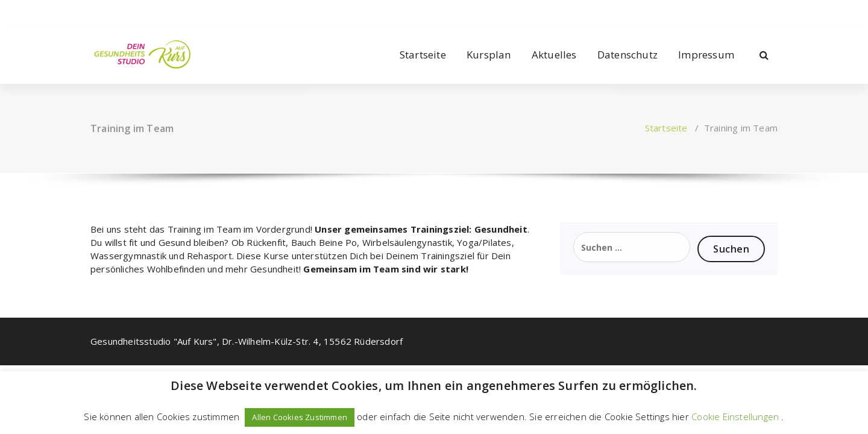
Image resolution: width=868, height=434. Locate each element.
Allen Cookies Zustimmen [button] (300, 417)
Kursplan (489, 55)
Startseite (423, 55)
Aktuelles (554, 55)
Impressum (706, 55)
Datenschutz (627, 55)
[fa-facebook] (93, 11)
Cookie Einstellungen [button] (735, 417)
